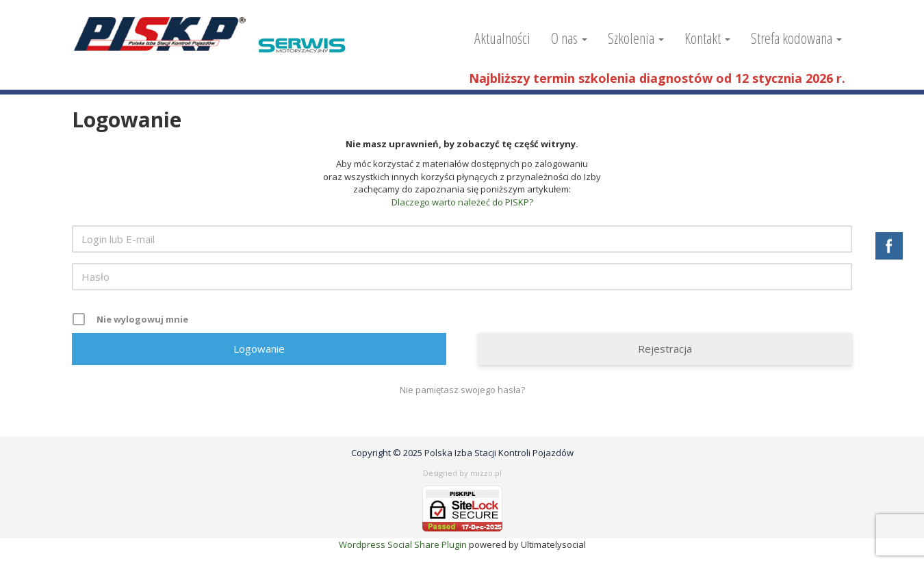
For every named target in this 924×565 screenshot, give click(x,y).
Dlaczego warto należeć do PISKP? (462, 202)
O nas (569, 38)
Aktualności (502, 38)
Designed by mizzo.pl (462, 473)
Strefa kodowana (796, 38)
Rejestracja (665, 349)
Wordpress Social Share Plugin (404, 544)
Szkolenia (636, 38)
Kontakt (707, 38)
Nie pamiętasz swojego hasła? (462, 390)
